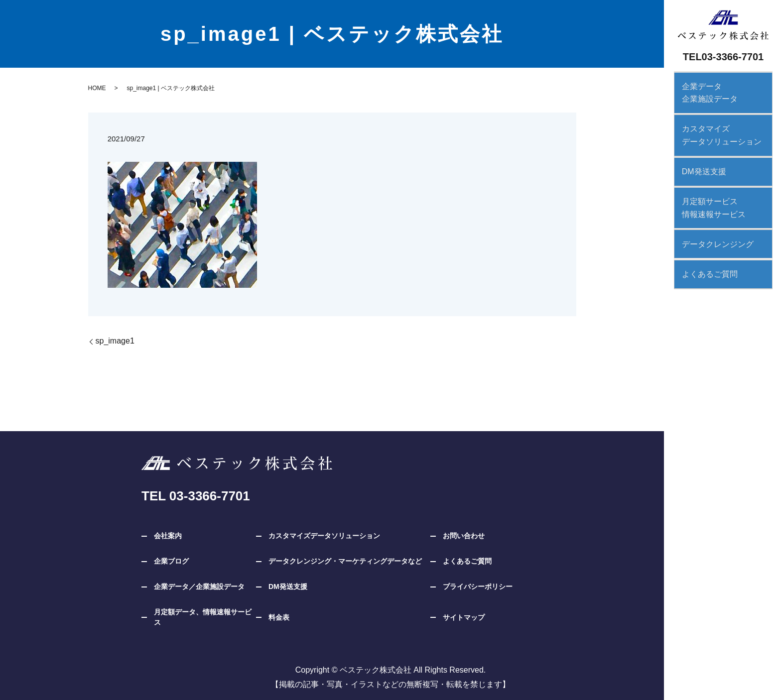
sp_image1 (115, 341)
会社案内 (168, 536)
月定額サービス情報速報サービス (709, 204)
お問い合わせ (464, 536)
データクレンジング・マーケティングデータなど (345, 561)
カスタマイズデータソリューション (717, 133)
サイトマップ (464, 617)
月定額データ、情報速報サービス (203, 617)
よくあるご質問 (705, 269)
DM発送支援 (700, 169)
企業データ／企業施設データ (199, 586)
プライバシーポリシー (478, 586)
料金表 (279, 617)
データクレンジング (713, 239)
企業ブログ (171, 561)
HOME (97, 88)
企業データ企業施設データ (705, 92)
